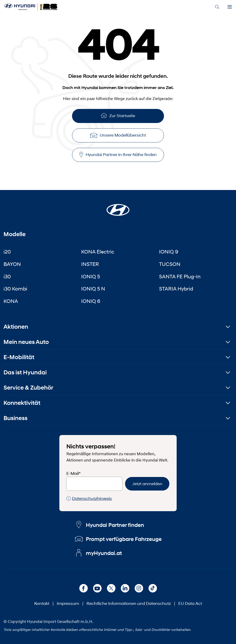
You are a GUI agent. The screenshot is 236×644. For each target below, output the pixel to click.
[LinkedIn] (125, 588)
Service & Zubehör (28, 388)
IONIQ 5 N (93, 289)
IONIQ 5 (91, 276)
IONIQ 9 (169, 252)
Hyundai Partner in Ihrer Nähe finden (118, 155)
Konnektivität (22, 403)
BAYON (12, 264)
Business (15, 418)
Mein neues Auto (26, 342)
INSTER (90, 264)
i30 (7, 276)
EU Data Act (190, 603)
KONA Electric (98, 252)
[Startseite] (118, 207)
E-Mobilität (19, 357)
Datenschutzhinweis (89, 499)
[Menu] (230, 7)
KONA (11, 301)
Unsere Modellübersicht (118, 135)
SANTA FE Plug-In (180, 276)
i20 (7, 252)
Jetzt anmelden (147, 484)
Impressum (68, 603)
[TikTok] (153, 588)
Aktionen (16, 327)
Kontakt (42, 603)
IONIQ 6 (91, 301)
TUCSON (170, 264)
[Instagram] (139, 588)
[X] (111, 588)
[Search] (217, 7)
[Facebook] (84, 588)
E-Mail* (74, 473)
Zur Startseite (118, 115)
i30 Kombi (15, 289)
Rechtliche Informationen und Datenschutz (129, 603)
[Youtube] (97, 588)
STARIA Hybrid (176, 289)
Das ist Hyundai (25, 372)
